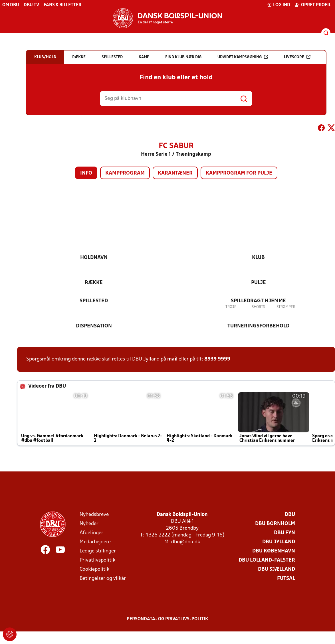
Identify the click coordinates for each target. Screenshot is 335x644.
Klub (258, 258)
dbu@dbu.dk (186, 542)
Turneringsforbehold (258, 326)
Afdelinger (91, 533)
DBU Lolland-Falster (267, 560)
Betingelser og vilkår (103, 579)
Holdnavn (94, 258)
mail (172, 359)
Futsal (286, 579)
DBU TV (31, 5)
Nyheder (89, 524)
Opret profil (313, 5)
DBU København (274, 551)
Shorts (258, 307)
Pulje (259, 283)
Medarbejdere (95, 542)
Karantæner (175, 173)
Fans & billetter (62, 5)
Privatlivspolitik (97, 560)
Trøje (231, 307)
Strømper (286, 307)
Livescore (297, 57)
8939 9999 (217, 359)
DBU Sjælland (277, 569)
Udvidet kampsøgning (243, 57)
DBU (290, 515)
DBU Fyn (284, 533)
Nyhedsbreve (94, 515)
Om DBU (11, 5)
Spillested (94, 301)
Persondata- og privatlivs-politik (167, 619)
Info (86, 173)
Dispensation (94, 326)
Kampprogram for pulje (239, 173)
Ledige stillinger (98, 551)
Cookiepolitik (94, 569)
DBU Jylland (279, 542)
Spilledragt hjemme (258, 301)
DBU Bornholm (275, 524)
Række (94, 283)
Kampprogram (125, 173)
